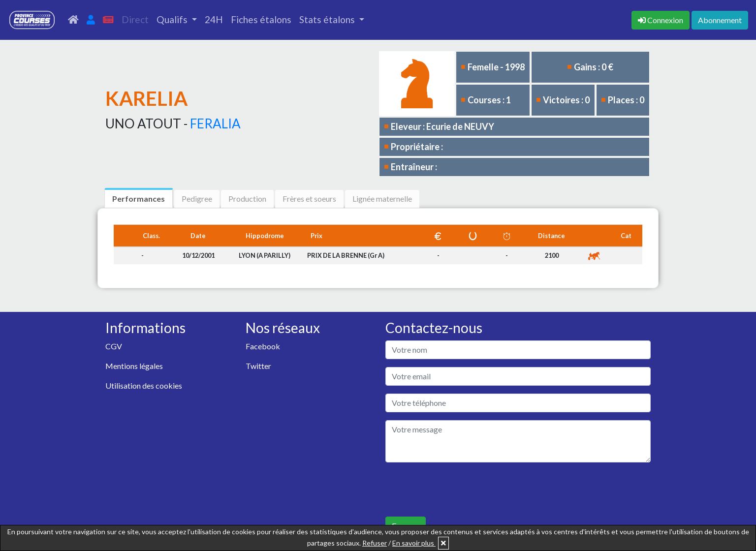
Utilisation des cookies (144, 385)
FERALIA (215, 123)
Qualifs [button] (173, 19)
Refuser (375, 543)
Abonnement (720, 20)
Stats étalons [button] (328, 19)
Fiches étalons (261, 19)
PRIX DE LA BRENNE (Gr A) (346, 255)
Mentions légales (134, 366)
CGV (114, 346)
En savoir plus (414, 543)
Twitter (258, 366)
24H (214, 19)
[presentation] (460, 490)
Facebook (263, 346)
